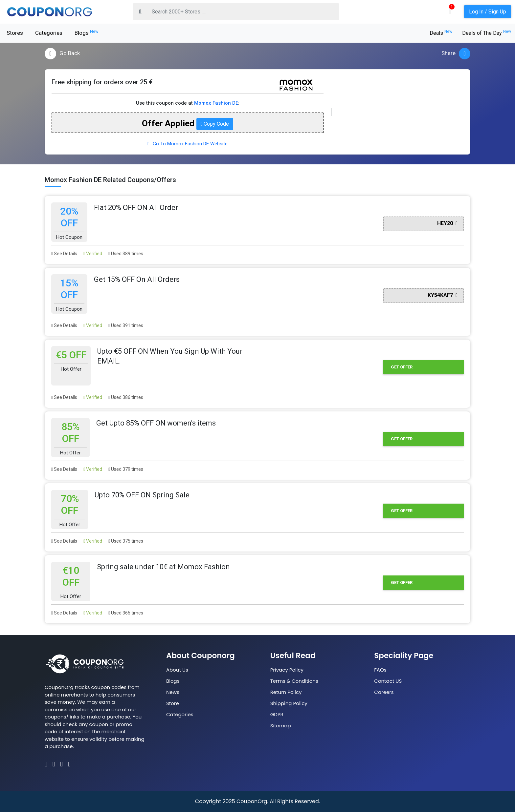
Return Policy (286, 692)
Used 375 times (126, 541)
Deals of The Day (487, 33)
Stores (15, 33)
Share (456, 54)
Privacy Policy (287, 670)
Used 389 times (126, 254)
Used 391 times (126, 325)
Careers (384, 692)
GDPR (277, 714)
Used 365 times (126, 613)
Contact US (388, 681)
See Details (64, 254)
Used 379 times (126, 469)
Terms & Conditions (294, 681)
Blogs (87, 32)
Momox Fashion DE (216, 103)
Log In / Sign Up (488, 12)
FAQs (380, 670)
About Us (177, 670)
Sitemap (281, 726)
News (173, 692)
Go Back (62, 54)
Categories (49, 33)
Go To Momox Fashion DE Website (187, 144)
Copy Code (215, 124)
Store (173, 703)
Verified (93, 254)
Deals (441, 33)
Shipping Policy (289, 703)
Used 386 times (126, 397)
